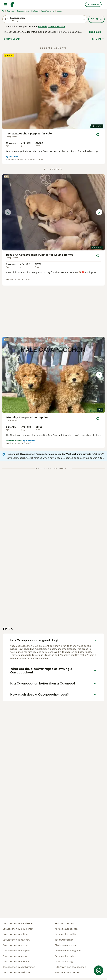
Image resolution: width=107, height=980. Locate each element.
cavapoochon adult (65, 956)
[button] (54, 212)
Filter (96, 19)
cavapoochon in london (15, 956)
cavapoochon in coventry (16, 940)
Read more (95, 32)
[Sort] (98, 39)
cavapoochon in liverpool (16, 951)
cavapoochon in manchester (18, 923)
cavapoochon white (65, 934)
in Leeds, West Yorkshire (51, 26)
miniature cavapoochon (67, 972)
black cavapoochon (65, 945)
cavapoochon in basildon (16, 972)
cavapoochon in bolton (15, 934)
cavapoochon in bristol (15, 945)
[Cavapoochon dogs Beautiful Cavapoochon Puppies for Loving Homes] (54, 212)
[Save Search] (99, 970)
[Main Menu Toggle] (5, 4)
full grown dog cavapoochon (70, 967)
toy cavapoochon (64, 940)
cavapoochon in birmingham (18, 929)
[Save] (98, 135)
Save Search (12, 39)
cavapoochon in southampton (19, 967)
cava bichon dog (64, 962)
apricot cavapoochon (66, 929)
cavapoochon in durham (16, 962)
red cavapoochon (64, 923)
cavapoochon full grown (68, 951)
